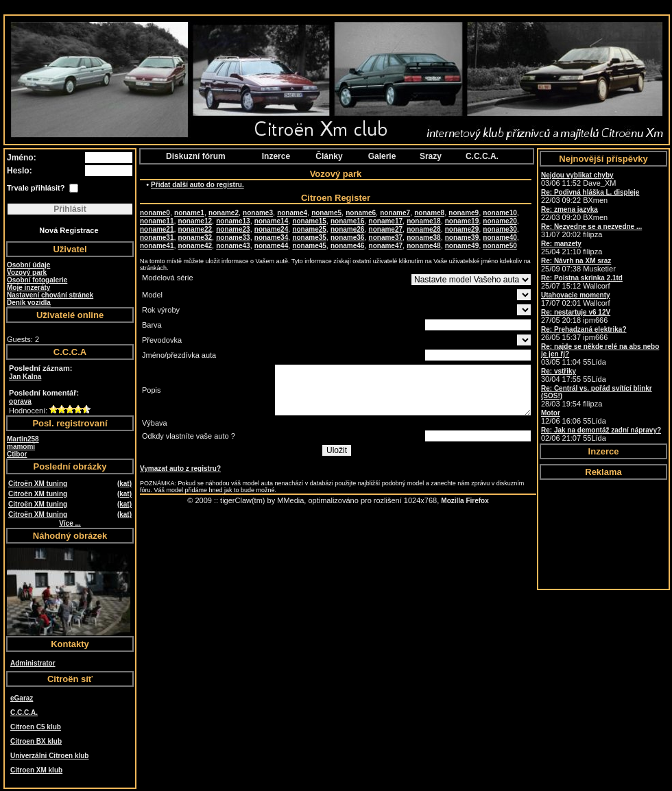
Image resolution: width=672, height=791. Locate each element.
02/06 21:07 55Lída (601, 434)
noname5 (326, 213)
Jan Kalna (25, 377)
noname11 (157, 221)
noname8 (429, 213)
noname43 (233, 246)
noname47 (386, 246)
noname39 (462, 238)
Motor (551, 413)
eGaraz (22, 698)
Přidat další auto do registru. (197, 185)
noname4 (292, 213)
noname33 (233, 238)
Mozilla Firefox (465, 501)
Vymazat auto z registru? (180, 468)
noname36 (347, 238)
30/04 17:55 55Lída (574, 375)
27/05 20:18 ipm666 (576, 316)
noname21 (157, 229)
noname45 (309, 246)
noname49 (462, 246)
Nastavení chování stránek (50, 295)
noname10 (500, 213)
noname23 (233, 229)
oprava (20, 401)
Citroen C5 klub (36, 727)
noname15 (309, 221)
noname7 (395, 213)
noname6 (361, 213)
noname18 (423, 221)
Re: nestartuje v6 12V (576, 312)
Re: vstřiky (559, 371)
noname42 (195, 246)
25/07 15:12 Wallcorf (582, 282)
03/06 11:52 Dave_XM (578, 179)
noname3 (258, 213)
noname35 (309, 238)
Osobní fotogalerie (37, 280)
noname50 (500, 246)
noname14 (271, 221)
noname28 (423, 229)
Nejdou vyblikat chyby (577, 175)
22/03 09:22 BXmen (590, 196)
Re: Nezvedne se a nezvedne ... (591, 227)
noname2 (224, 213)
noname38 (423, 238)
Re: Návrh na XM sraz (576, 261)
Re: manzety (561, 244)
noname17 (386, 221)
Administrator (33, 663)
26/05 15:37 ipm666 (584, 333)
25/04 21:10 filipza (572, 248)
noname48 (423, 246)
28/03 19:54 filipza (597, 396)
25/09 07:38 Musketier (578, 265)
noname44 (271, 246)
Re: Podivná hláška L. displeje (590, 192)
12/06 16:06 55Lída (574, 417)
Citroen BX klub (36, 741)
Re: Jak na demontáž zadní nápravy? (601, 430)
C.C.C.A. (24, 713)
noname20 (500, 221)
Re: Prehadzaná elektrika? (584, 329)
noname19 (462, 221)
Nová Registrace (69, 230)
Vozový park (27, 272)
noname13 (233, 221)
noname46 (347, 246)
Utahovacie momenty (576, 295)
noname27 (386, 229)
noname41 (157, 246)
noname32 (195, 238)
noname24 (271, 229)
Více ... (70, 523)
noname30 (500, 229)
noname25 (309, 229)
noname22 (195, 229)
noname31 (157, 238)
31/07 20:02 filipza (591, 231)
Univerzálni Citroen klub (49, 756)
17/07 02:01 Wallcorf (576, 299)
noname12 (195, 221)
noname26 (347, 229)
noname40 (500, 238)
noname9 (464, 213)
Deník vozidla (29, 303)
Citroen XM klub (36, 770)
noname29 (462, 229)
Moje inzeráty (28, 288)
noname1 (189, 213)
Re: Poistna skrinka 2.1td (582, 278)
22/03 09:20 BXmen (574, 214)
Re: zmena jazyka (569, 209)
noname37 (386, 238)
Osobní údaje (28, 265)
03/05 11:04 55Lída (600, 354)
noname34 (271, 238)
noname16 (347, 221)
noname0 (155, 213)
